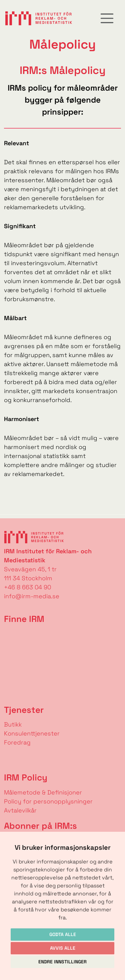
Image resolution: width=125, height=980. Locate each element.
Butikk (13, 724)
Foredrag (17, 742)
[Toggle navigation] (107, 18)
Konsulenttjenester (32, 733)
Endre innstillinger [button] (62, 962)
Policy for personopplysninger (48, 801)
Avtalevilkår (20, 810)
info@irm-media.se (32, 596)
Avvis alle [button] (63, 948)
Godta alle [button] (63, 934)
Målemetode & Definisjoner (43, 792)
